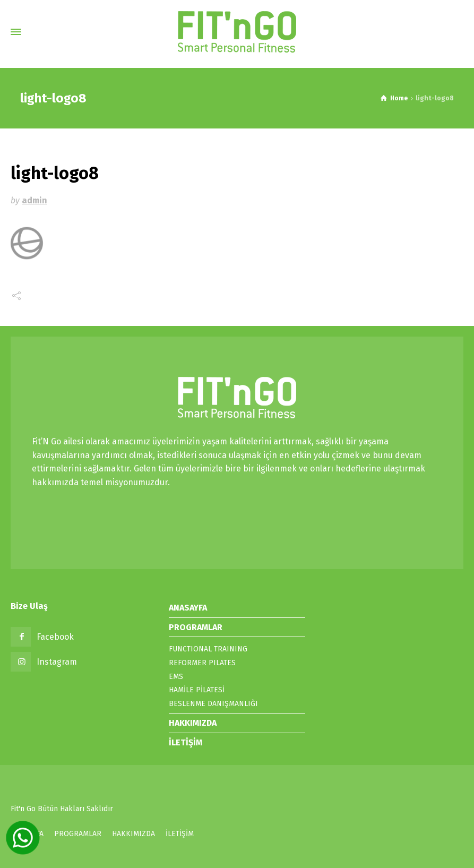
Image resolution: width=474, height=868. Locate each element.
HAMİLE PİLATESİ (197, 690)
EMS (176, 677)
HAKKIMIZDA (193, 723)
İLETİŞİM (186, 742)
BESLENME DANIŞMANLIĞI (213, 704)
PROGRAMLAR (196, 627)
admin (35, 200)
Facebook (55, 637)
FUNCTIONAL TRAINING (208, 649)
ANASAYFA (188, 608)
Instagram (57, 662)
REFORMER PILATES (202, 663)
